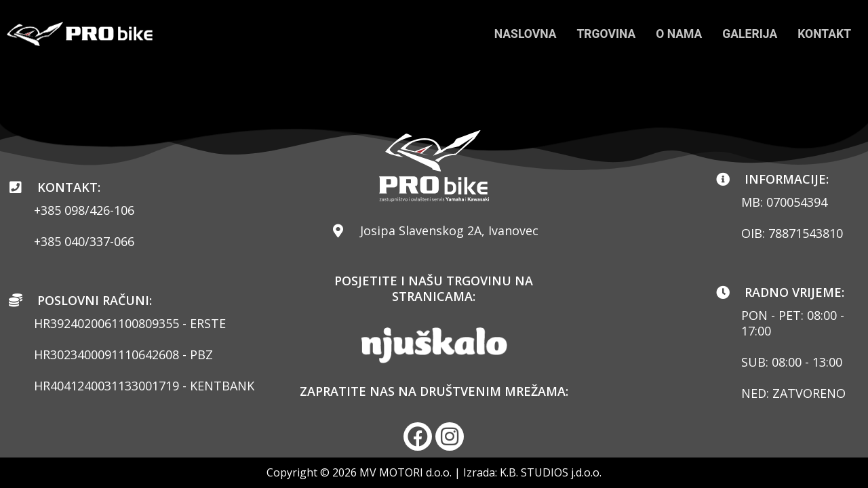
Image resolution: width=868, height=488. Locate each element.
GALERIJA (748, 34)
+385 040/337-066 (84, 241)
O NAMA (675, 34)
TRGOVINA (601, 34)
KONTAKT (824, 34)
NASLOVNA (519, 34)
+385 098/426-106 (84, 210)
